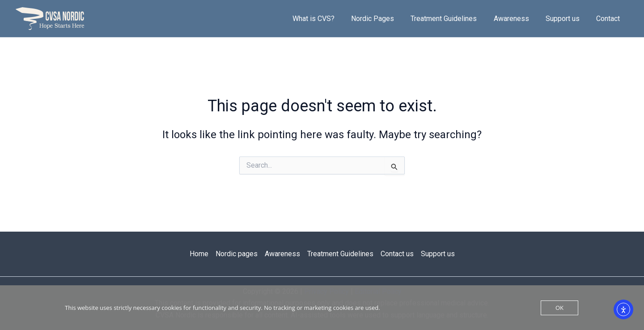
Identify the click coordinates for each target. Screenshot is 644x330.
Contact (609, 19)
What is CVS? (326, 19)
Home (199, 254)
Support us (566, 19)
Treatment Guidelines (452, 19)
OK (559, 308)
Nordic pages (237, 254)
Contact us (397, 254)
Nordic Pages (383, 19)
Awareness (517, 19)
